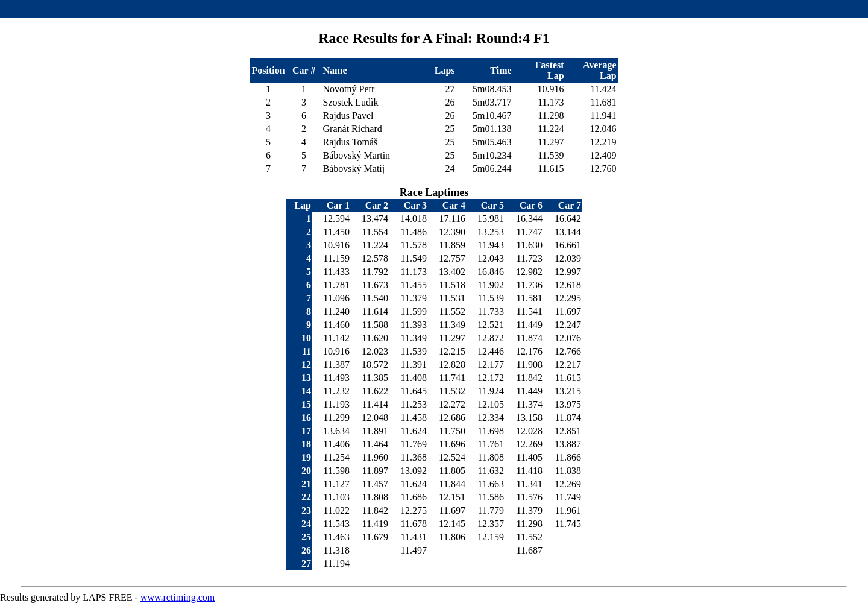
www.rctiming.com (178, 597)
